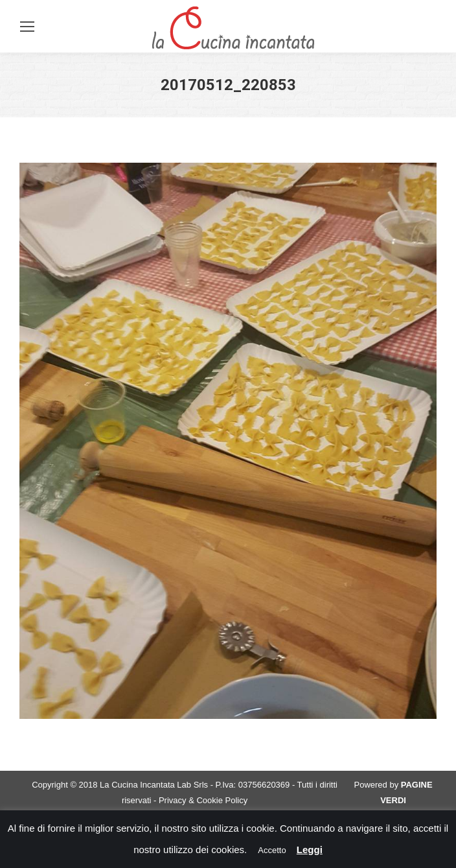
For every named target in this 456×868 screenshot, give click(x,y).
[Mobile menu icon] (27, 27)
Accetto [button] (272, 850)
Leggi (310, 850)
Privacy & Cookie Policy (203, 800)
